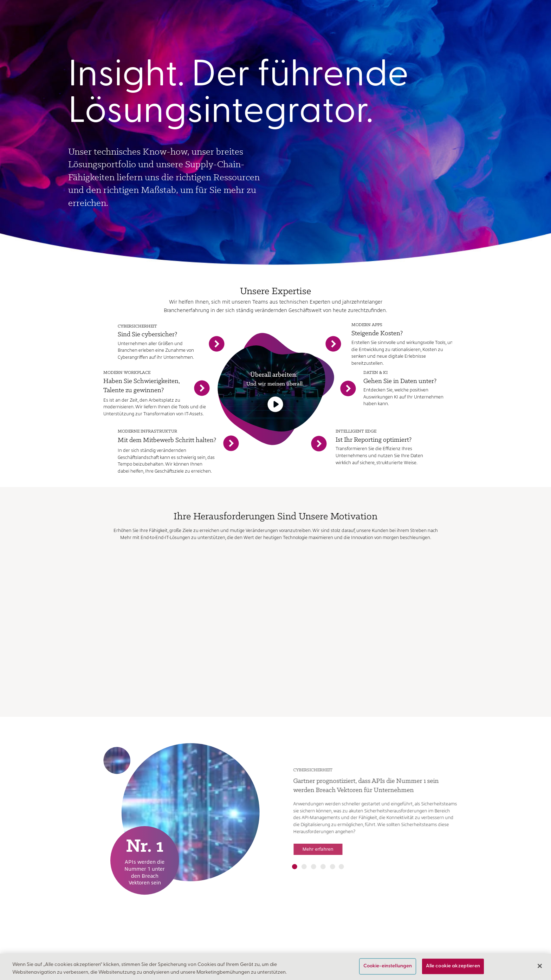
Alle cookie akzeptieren (453, 966)
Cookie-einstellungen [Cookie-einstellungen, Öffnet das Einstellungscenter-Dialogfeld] (388, 966)
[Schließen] (540, 966)
